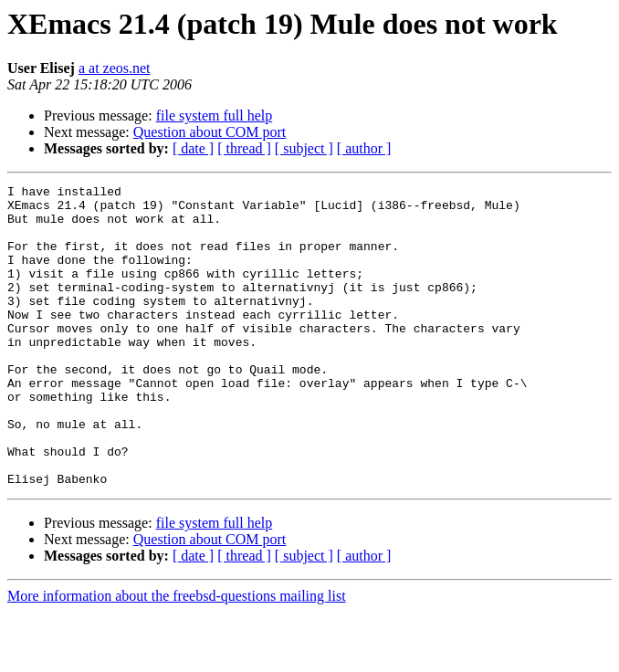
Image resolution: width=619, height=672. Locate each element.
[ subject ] (304, 148)
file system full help (215, 115)
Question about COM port (210, 132)
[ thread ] (244, 148)
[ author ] (364, 148)
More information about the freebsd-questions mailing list (177, 656)
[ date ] (193, 148)
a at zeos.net (115, 68)
